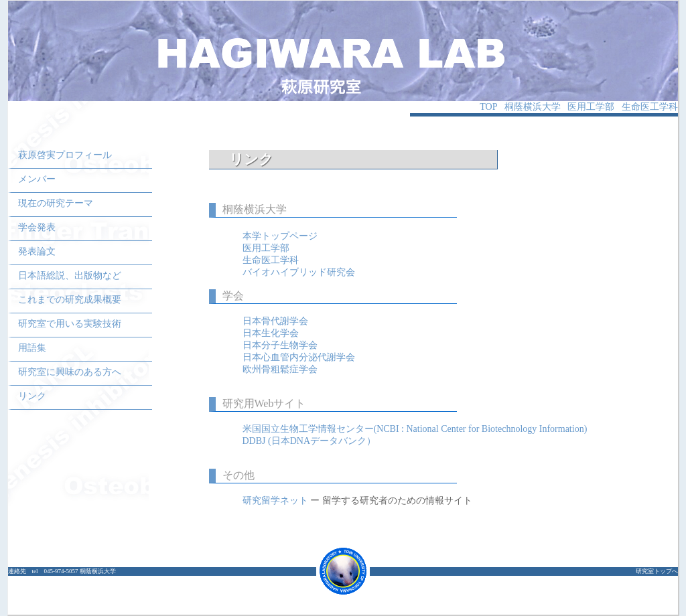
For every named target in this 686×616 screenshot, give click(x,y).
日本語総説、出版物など (70, 276)
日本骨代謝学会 (275, 321)
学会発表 (37, 227)
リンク (32, 396)
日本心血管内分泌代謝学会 (299, 357)
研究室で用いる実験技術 (70, 324)
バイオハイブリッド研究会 (299, 272)
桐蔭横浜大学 (533, 107)
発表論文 (37, 251)
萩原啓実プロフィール (65, 155)
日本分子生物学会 (280, 345)
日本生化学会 (271, 333)
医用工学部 (591, 107)
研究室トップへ (657, 571)
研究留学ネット (277, 500)
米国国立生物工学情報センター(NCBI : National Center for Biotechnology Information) (415, 429)
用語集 (32, 348)
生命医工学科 (650, 107)
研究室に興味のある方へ (70, 372)
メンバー (37, 179)
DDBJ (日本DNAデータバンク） (310, 441)
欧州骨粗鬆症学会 (280, 369)
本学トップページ (280, 236)
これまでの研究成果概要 (70, 300)
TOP (488, 107)
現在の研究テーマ (56, 203)
